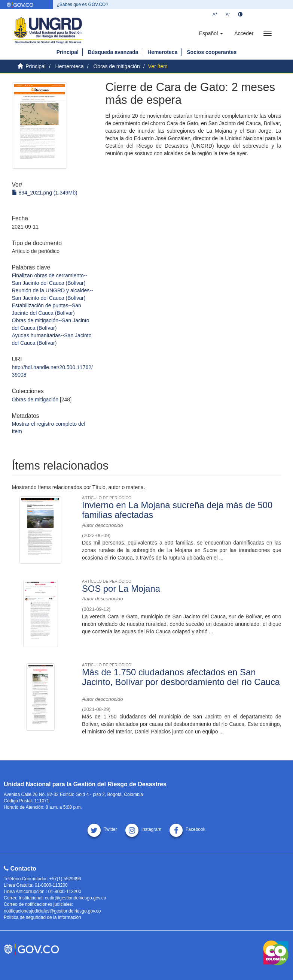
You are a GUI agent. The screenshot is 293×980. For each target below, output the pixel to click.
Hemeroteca (162, 52)
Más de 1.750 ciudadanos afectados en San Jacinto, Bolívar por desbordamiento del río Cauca (181, 677)
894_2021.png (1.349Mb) (45, 193)
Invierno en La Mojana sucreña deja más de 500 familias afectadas (177, 510)
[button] (211, 33)
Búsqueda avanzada (113, 52)
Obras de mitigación (117, 66)
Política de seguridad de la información (42, 917)
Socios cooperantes (212, 52)
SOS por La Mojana (121, 589)
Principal (68, 52)
